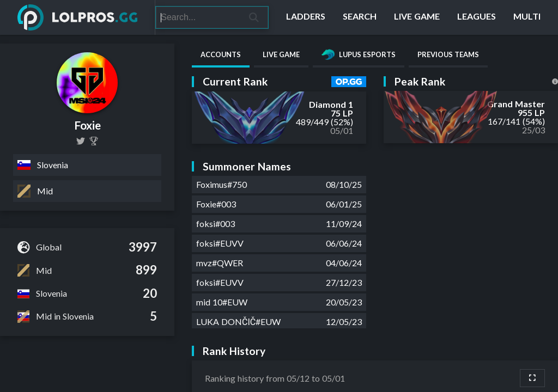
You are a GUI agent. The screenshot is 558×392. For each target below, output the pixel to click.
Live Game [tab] (281, 54)
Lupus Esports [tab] (359, 54)
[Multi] (527, 17)
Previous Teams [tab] (448, 54)
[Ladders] (306, 17)
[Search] (198, 17)
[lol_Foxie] (81, 141)
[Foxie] (94, 141)
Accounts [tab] (221, 54)
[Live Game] (417, 17)
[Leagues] (477, 17)
